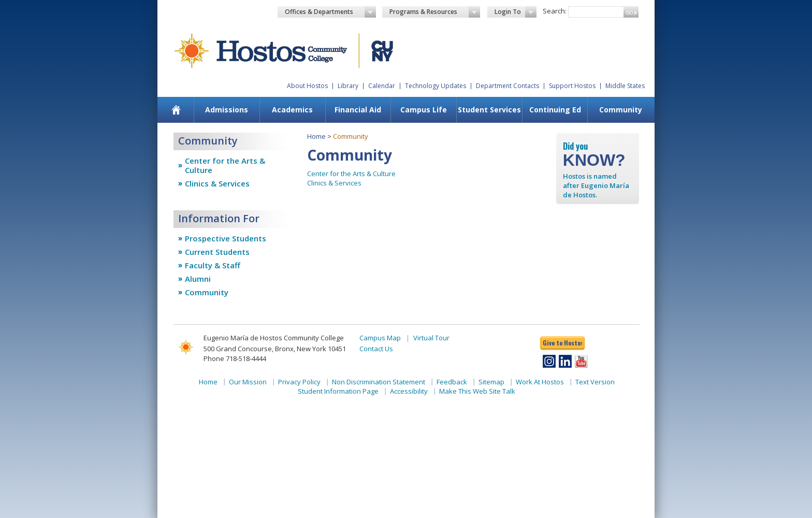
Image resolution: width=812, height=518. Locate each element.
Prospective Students (226, 238)
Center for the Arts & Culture (225, 165)
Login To (516, 12)
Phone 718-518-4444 (235, 358)
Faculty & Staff (213, 265)
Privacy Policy (299, 382)
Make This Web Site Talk (477, 391)
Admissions (227, 110)
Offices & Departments (330, 12)
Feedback (452, 382)
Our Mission (248, 382)
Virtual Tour (431, 338)
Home (316, 136)
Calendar (382, 86)
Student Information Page (338, 391)
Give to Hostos (562, 343)
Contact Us (376, 349)
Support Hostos (572, 86)
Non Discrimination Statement (379, 382)
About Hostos (307, 86)
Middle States (625, 86)
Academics (292, 110)
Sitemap (491, 382)
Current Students (217, 252)
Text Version (595, 382)
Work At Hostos (540, 382)
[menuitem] (176, 110)
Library (348, 86)
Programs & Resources (435, 12)
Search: (555, 11)
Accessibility (409, 391)
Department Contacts (508, 86)
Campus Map (380, 338)
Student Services (489, 110)
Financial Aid (358, 110)
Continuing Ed (555, 110)
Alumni (198, 279)
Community (621, 110)
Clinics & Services (217, 183)
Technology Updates (436, 86)
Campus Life (424, 110)
